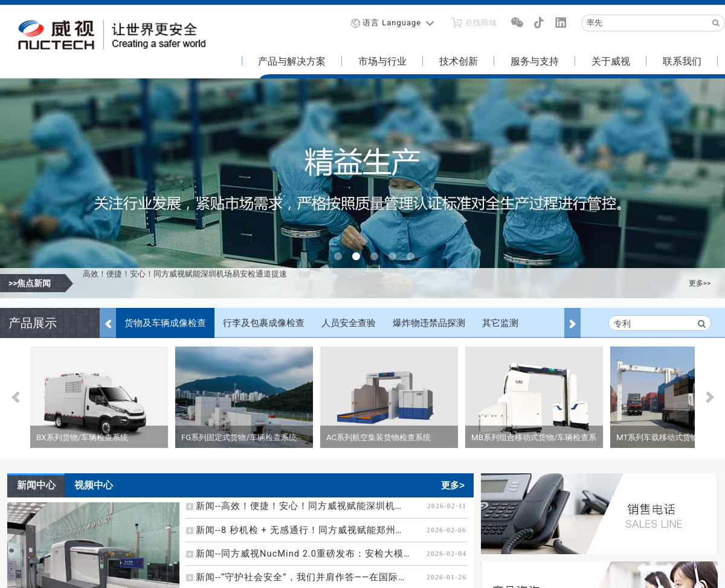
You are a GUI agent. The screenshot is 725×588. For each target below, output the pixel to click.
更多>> (700, 283)
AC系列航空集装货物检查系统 (379, 437)
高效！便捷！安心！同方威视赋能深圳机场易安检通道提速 (185, 283)
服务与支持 (535, 61)
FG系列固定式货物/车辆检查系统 (239, 437)
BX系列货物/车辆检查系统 (82, 437)
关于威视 (611, 61)
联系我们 (682, 61)
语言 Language (392, 23)
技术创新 (459, 61)
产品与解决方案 (292, 61)
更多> (453, 485)
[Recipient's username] (645, 23)
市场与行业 (382, 61)
